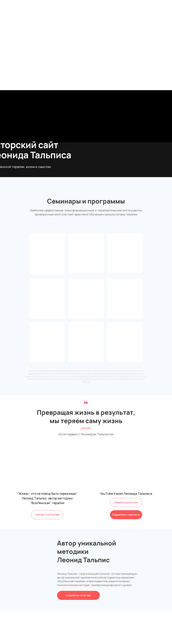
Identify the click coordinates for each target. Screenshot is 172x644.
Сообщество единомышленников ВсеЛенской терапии (47, 263)
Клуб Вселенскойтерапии (47, 255)
